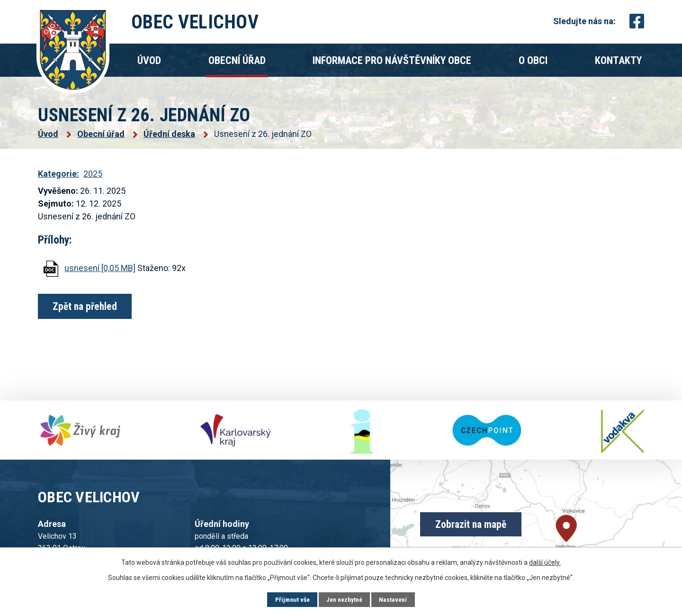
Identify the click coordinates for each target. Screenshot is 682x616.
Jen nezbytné (345, 599)
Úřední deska (169, 134)
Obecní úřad (237, 60)
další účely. (545, 562)
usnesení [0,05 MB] (100, 268)
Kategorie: (58, 174)
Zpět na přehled (86, 306)
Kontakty (618, 60)
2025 (93, 174)
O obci (533, 60)
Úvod (149, 60)
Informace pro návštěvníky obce (392, 60)
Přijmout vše (290, 599)
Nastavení (395, 599)
